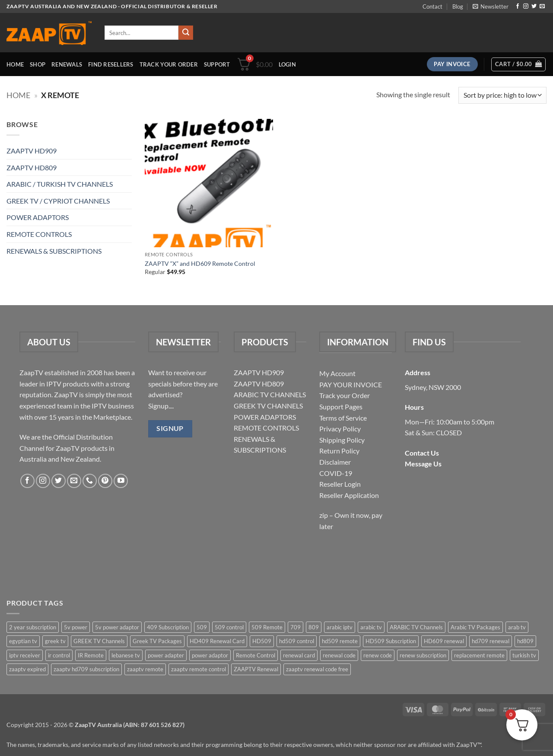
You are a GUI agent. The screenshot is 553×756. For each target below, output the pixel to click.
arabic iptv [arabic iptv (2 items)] (340, 627)
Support (217, 64)
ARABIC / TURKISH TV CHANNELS (60, 184)
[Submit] (186, 33)
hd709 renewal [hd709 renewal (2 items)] (491, 641)
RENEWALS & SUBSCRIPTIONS (54, 251)
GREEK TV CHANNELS (268, 406)
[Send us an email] (542, 6)
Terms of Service (343, 418)
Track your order (169, 64)
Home (15, 64)
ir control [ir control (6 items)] (59, 655)
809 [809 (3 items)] (314, 627)
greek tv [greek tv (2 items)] (55, 641)
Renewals (67, 64)
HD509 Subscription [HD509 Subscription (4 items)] (391, 641)
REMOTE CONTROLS (39, 234)
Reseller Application (349, 495)
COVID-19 (336, 473)
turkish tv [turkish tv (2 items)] (524, 655)
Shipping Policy (342, 440)
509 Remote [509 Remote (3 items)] (267, 627)
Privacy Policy (340, 429)
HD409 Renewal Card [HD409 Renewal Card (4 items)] (217, 641)
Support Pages (341, 407)
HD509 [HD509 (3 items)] (262, 641)
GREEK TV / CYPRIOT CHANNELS (58, 201)
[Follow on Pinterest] (105, 481)
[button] (491, 6)
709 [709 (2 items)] (296, 627)
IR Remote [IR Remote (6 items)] (91, 655)
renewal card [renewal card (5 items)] (299, 655)
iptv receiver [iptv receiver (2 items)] (25, 655)
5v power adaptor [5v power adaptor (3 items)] (117, 627)
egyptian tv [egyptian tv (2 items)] (23, 641)
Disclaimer (335, 462)
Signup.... (161, 406)
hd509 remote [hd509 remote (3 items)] (340, 641)
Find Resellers (111, 64)
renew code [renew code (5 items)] (378, 655)
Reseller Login (340, 484)
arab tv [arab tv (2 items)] (517, 627)
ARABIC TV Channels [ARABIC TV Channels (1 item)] (416, 627)
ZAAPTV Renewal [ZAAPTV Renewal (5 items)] (256, 669)
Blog (458, 6)
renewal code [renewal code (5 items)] (339, 655)
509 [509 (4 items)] (202, 627)
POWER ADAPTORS (38, 217)
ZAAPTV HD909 (32, 151)
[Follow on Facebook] (518, 6)
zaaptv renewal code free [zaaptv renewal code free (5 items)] (317, 669)
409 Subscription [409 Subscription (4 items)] (168, 627)
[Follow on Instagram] (526, 6)
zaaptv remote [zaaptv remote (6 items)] (145, 669)
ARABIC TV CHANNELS (270, 394)
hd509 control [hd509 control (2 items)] (297, 641)
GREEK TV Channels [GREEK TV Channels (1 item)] (99, 641)
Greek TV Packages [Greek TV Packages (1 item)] (157, 641)
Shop (38, 64)
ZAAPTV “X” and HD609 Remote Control (200, 263)
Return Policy (339, 451)
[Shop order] (502, 95)
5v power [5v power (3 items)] (76, 627)
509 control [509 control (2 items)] (229, 627)
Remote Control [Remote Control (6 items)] (256, 655)
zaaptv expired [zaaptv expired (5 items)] (27, 669)
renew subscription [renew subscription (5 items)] (423, 655)
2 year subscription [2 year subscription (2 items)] (33, 627)
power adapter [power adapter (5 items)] (166, 655)
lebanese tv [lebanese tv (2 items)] (126, 655)
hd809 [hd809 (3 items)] (525, 641)
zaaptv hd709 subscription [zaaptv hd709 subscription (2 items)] (86, 669)
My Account (337, 373)
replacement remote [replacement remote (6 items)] (479, 655)
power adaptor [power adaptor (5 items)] (210, 655)
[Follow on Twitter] (534, 6)
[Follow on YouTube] (121, 481)
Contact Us (422, 453)
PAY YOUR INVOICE (351, 384)
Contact (432, 6)
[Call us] (90, 481)
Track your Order (345, 395)
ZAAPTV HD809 (32, 167)
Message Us (423, 464)
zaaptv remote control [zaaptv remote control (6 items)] (199, 669)
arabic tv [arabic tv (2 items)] (371, 627)
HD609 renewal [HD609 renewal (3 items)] (444, 641)
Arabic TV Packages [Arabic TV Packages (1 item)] (475, 627)
